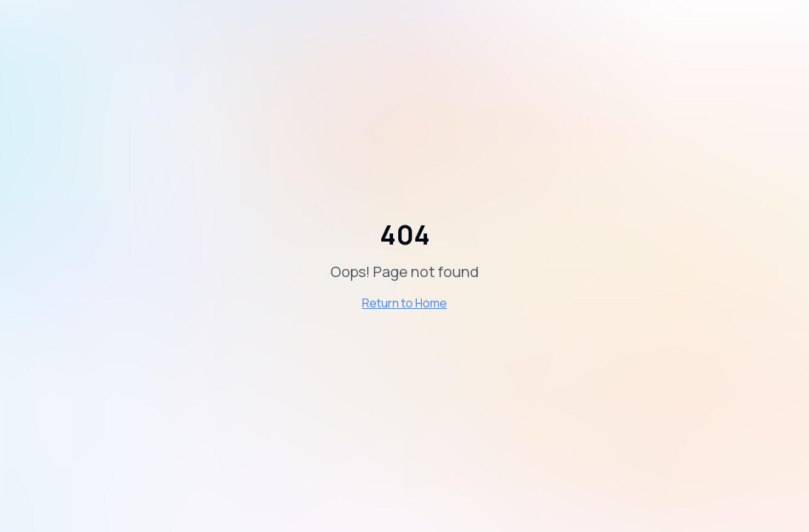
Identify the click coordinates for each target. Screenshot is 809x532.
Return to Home (404, 303)
